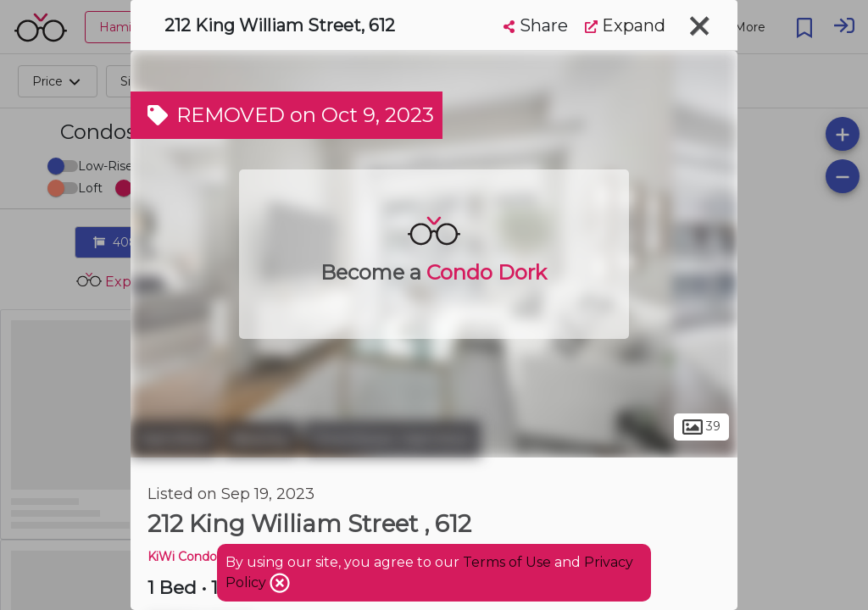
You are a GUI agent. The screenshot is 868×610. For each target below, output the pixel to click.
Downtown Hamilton (392, 439)
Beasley (261, 439)
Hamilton (175, 439)
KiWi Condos (185, 557)
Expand (625, 25)
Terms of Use (507, 562)
